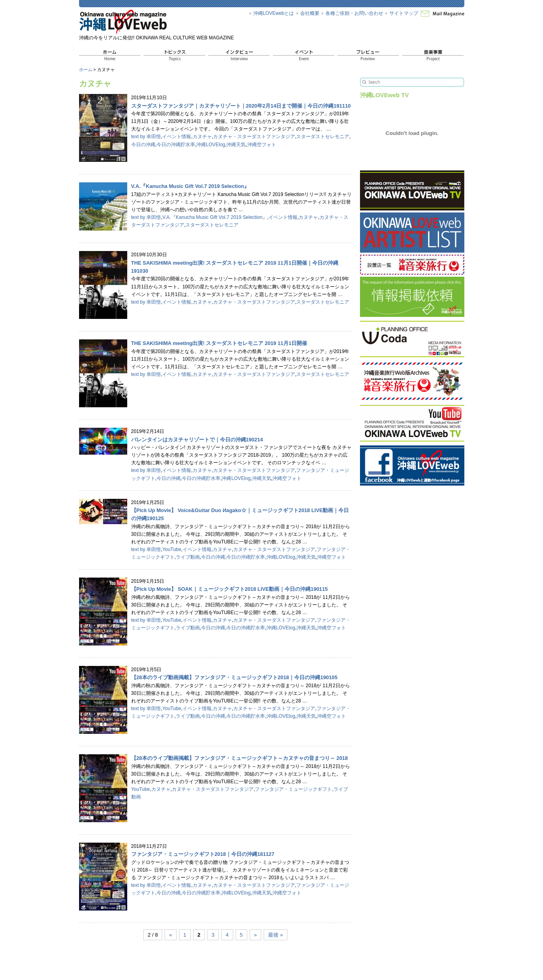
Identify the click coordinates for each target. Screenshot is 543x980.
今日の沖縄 (143, 145)
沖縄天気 (236, 145)
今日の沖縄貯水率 (176, 145)
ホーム (86, 69)
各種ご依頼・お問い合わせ (354, 13)
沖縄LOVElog (211, 145)
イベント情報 (177, 137)
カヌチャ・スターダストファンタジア (254, 137)
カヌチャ (202, 137)
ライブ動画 (188, 557)
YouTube (172, 549)
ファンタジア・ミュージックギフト (293, 789)
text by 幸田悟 (146, 137)
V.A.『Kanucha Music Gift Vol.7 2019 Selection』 (215, 217)
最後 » (276, 935)
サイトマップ (404, 13)
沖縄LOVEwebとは (274, 13)
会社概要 (310, 13)
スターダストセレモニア (323, 137)
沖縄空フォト (262, 145)
